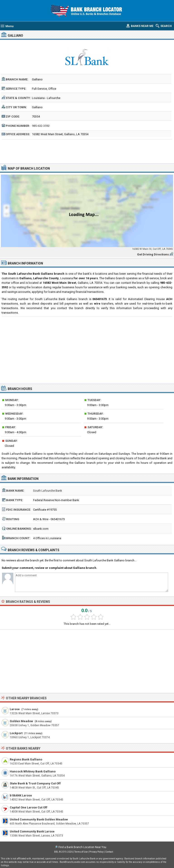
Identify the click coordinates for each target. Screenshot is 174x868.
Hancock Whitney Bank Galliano (33, 771)
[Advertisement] (87, 151)
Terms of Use (81, 852)
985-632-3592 (41, 126)
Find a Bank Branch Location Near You (82, 847)
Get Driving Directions (153, 254)
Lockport (16, 733)
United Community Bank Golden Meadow (39, 819)
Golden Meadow (21, 721)
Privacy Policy (96, 852)
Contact (109, 852)
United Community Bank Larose (32, 831)
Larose (15, 709)
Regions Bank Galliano (26, 759)
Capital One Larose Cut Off (29, 807)
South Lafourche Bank (48, 491)
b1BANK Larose (21, 795)
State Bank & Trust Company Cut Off (35, 783)
